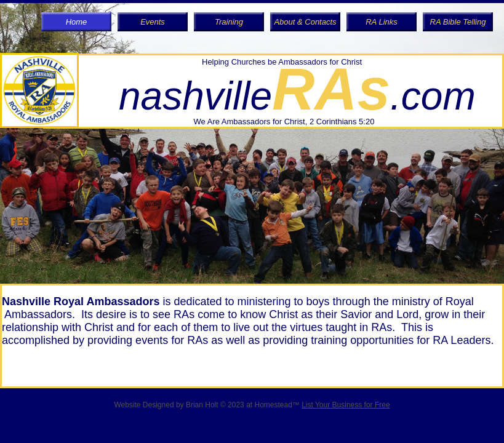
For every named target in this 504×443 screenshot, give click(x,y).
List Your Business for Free (346, 405)
